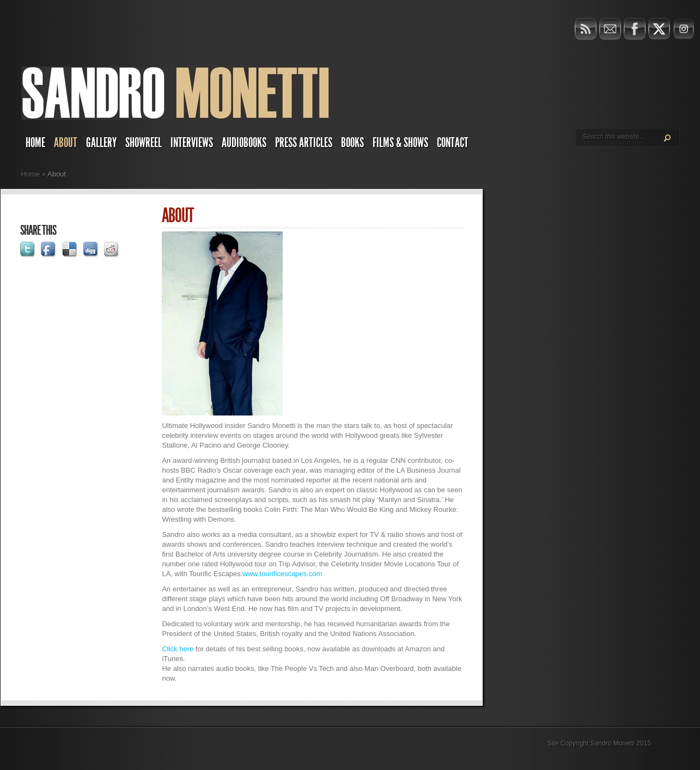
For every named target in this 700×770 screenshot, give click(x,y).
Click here (178, 649)
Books (352, 143)
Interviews (192, 143)
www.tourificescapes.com (282, 574)
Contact (453, 143)
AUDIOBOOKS (244, 143)
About (66, 143)
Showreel (144, 143)
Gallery (101, 143)
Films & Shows (400, 143)
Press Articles (304, 143)
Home (35, 143)
